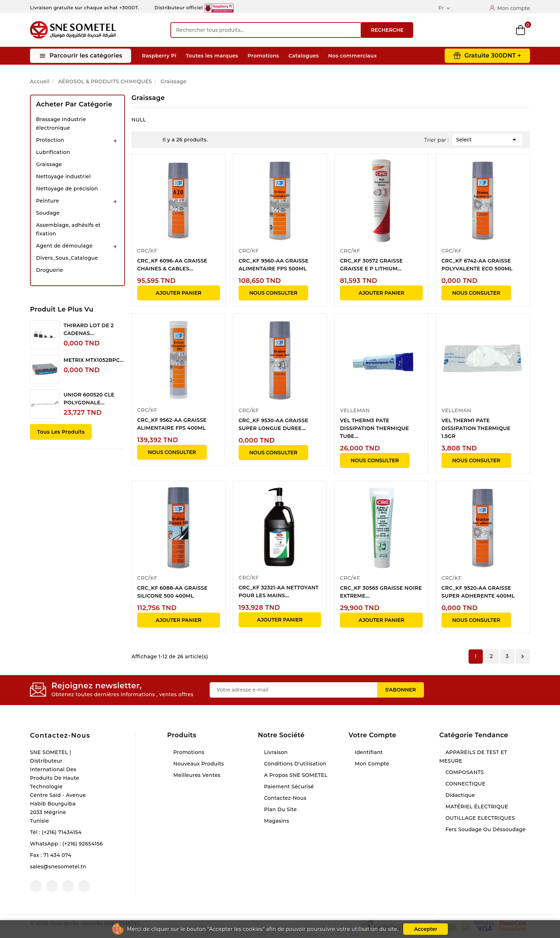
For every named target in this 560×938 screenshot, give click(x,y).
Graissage (49, 164)
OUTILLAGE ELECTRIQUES (479, 818)
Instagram (68, 886)
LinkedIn (84, 886)
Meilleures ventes (196, 775)
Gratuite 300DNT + (493, 56)
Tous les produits (61, 432)
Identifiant (368, 752)
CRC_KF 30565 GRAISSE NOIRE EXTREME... (381, 592)
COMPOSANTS (464, 772)
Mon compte (371, 764)
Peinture (48, 201)
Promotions (263, 56)
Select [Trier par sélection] (487, 139)
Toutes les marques (212, 56)
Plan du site (280, 809)
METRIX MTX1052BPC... (94, 360)
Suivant (522, 657)
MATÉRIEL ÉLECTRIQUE (476, 807)
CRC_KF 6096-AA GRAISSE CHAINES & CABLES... (172, 265)
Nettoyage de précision (67, 189)
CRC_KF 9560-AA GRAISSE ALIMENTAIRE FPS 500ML (274, 265)
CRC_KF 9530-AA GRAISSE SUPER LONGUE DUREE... (273, 424)
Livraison (275, 752)
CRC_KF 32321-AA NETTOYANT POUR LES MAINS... (279, 592)
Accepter (426, 929)
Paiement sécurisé (288, 787)
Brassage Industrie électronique (61, 124)
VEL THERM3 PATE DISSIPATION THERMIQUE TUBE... (374, 428)
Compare (473, 30)
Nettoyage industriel (63, 176)
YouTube (52, 886)
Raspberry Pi (159, 56)
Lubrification (53, 152)
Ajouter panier (179, 293)
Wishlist (497, 30)
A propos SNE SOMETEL (295, 775)
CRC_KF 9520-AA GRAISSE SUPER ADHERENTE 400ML (478, 592)
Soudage (48, 213)
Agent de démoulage (64, 246)
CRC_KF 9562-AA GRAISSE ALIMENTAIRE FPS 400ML (172, 424)
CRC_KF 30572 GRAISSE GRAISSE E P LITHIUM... (371, 265)
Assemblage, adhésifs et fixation (68, 229)
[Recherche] (266, 30)
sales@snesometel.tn (58, 867)
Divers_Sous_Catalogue (67, 258)
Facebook (36, 886)
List (154, 140)
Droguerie (49, 270)
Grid (143, 140)
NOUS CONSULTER (273, 293)
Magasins (276, 821)
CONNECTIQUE (465, 784)
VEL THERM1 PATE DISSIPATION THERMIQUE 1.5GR (476, 428)
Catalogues (304, 56)
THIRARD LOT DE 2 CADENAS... (89, 329)
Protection (50, 140)
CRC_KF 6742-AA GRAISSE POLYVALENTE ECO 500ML (477, 265)
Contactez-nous (60, 735)
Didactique (459, 795)
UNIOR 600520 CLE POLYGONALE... (89, 399)
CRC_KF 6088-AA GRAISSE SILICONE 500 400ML (172, 592)
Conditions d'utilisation (294, 764)
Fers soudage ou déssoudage (485, 829)
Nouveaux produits (198, 764)
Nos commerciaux (353, 56)
